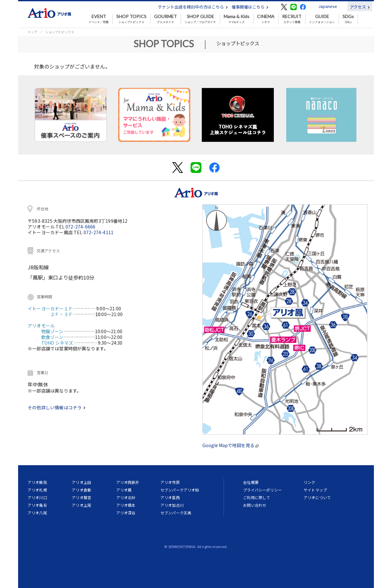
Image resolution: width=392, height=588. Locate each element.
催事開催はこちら (250, 7)
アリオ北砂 (126, 497)
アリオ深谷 (126, 513)
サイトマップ (315, 490)
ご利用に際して (257, 497)
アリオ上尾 (81, 505)
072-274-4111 (98, 232)
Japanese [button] (328, 6)
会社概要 (251, 482)
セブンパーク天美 (176, 513)
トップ (32, 32)
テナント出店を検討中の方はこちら (193, 7)
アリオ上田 (81, 482)
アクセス (360, 7)
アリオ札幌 (37, 490)
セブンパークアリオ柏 (180, 490)
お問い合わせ (255, 505)
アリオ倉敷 (81, 490)
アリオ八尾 (37, 513)
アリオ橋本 (126, 505)
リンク (309, 482)
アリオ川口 (37, 497)
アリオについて (317, 497)
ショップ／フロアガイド (200, 19)
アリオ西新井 (128, 482)
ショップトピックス (131, 19)
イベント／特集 (99, 19)
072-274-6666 (80, 227)
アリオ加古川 (172, 505)
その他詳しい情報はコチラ (57, 407)
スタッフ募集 (292, 19)
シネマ (266, 19)
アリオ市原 (170, 482)
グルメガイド (166, 19)
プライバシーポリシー (262, 490)
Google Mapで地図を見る (230, 445)
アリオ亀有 (37, 505)
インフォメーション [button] (322, 19)
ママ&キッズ (237, 19)
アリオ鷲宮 (81, 497)
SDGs (348, 19)
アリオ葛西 (170, 497)
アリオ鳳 (124, 490)
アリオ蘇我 (37, 482)
